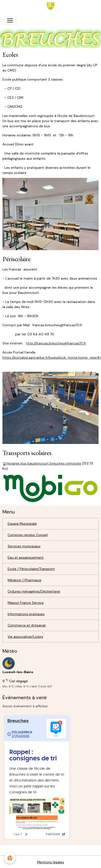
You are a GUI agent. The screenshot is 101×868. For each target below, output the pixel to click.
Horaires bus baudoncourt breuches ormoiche (44, 463)
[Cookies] (10, 858)
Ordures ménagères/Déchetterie (34, 591)
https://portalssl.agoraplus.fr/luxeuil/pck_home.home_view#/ (52, 357)
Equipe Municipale (22, 524)
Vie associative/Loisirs (25, 637)
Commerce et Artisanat (27, 625)
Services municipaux (24, 546)
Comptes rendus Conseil (28, 535)
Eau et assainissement (26, 557)
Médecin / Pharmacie (25, 580)
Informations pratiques (26, 614)
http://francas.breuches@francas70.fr (56, 343)
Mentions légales (50, 862)
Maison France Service (26, 603)
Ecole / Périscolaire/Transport (31, 569)
